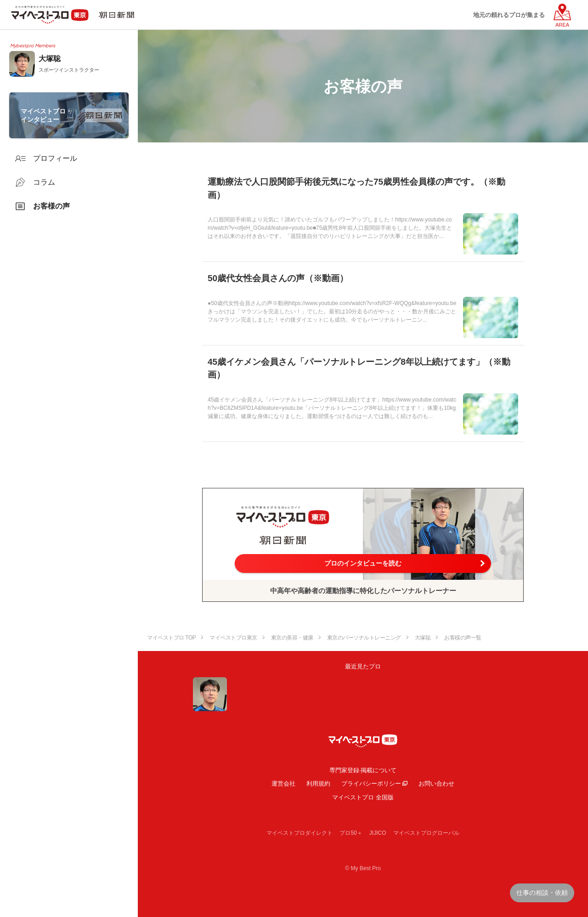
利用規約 (318, 784)
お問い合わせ (436, 784)
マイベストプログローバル (426, 833)
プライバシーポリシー (371, 784)
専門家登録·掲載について (363, 770)
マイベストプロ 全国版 (363, 797)
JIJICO (378, 833)
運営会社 (283, 784)
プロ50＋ (351, 833)
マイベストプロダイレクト (300, 833)
